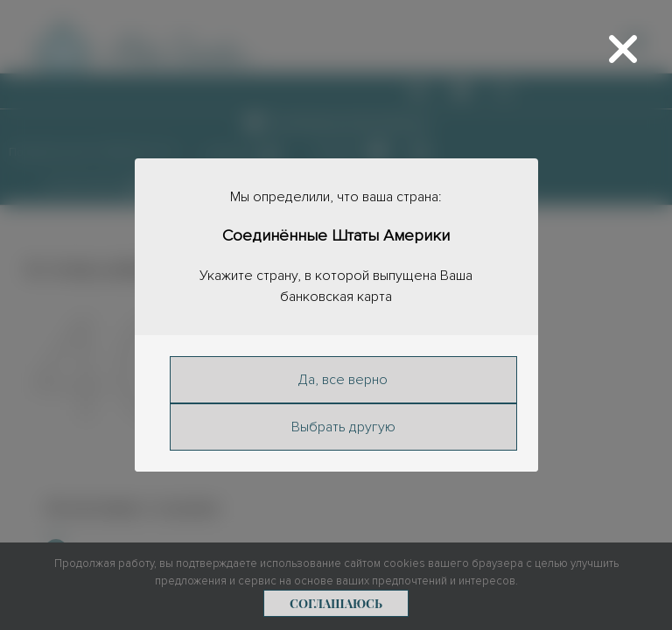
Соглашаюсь (336, 603)
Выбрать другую (343, 427)
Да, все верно (343, 380)
